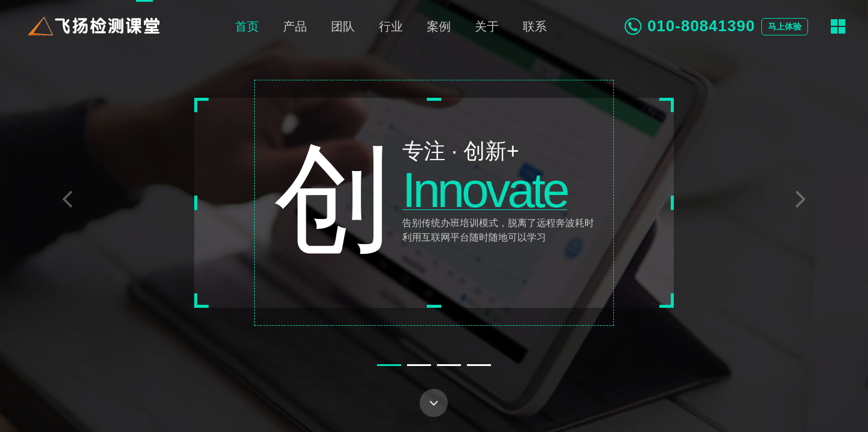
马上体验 (785, 27)
